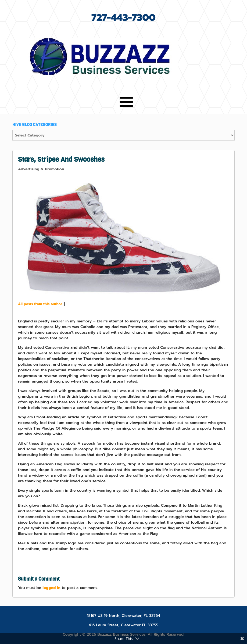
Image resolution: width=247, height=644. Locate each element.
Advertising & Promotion (41, 169)
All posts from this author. (40, 304)
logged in (51, 588)
